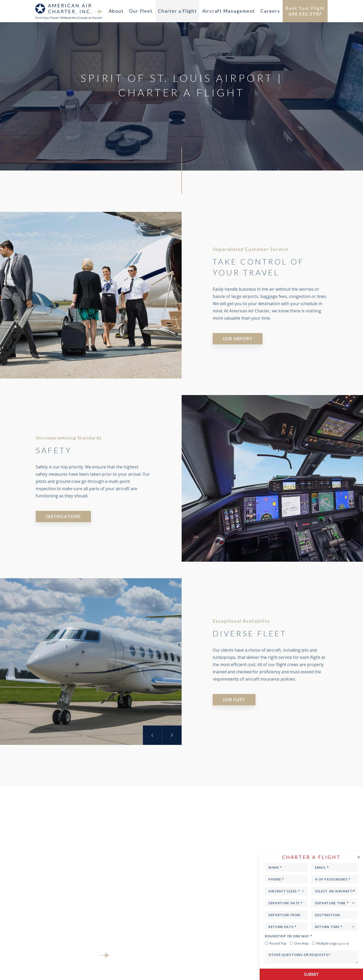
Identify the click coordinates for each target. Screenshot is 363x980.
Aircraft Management (228, 11)
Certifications (63, 516)
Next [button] (172, 735)
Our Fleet (141, 11)
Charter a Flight (177, 11)
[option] (91, 663)
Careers (269, 11)
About (116, 11)
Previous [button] (152, 735)
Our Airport (238, 339)
